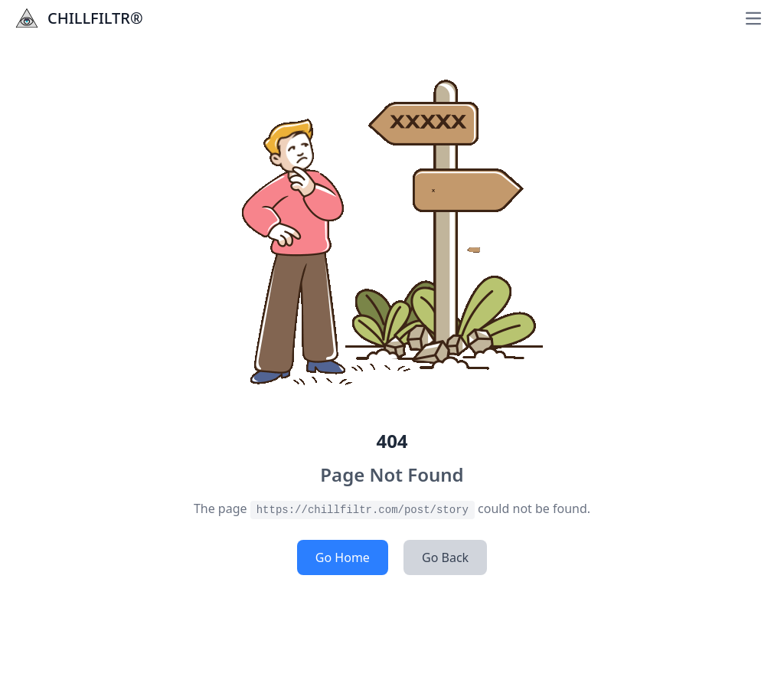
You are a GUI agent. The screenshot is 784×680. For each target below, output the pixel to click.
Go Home (343, 557)
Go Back (445, 557)
